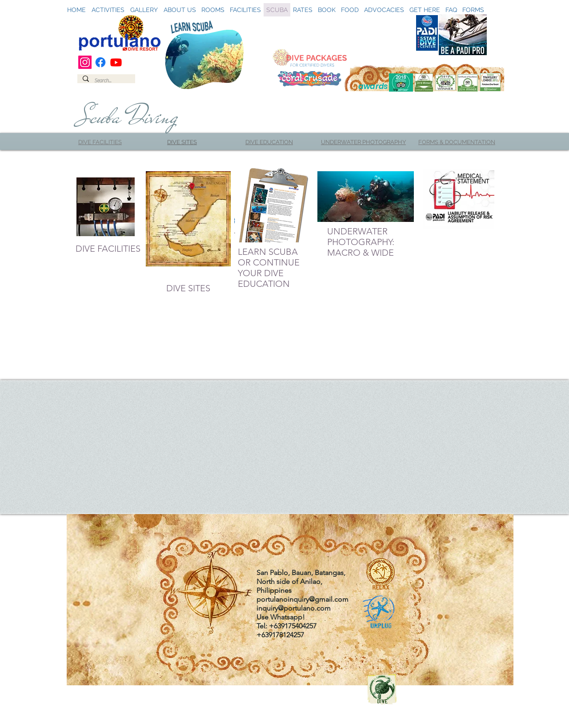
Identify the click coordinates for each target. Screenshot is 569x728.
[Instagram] (85, 62)
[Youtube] (116, 62)
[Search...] (105, 81)
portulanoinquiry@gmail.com (303, 599)
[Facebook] (100, 62)
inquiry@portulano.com (294, 608)
